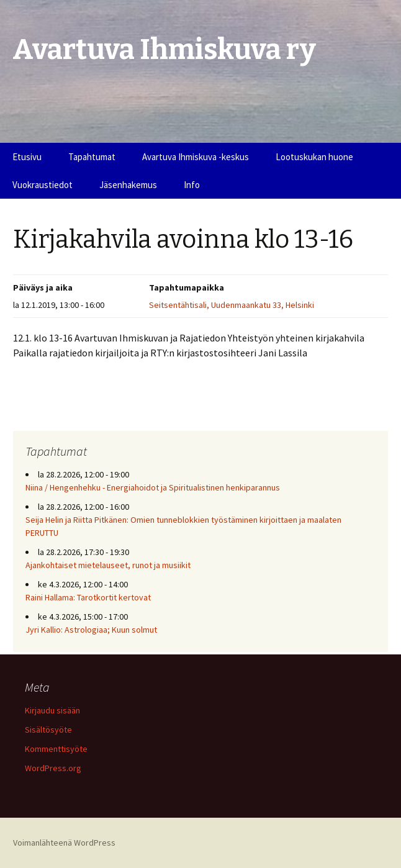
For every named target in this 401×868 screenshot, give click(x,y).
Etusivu (27, 157)
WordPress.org (53, 768)
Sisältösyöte (48, 730)
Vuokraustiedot (43, 185)
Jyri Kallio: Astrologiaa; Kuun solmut (91, 630)
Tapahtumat (92, 157)
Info (192, 185)
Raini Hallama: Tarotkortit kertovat (88, 597)
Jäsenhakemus (128, 185)
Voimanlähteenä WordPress (64, 843)
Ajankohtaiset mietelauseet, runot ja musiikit (108, 565)
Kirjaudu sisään (52, 710)
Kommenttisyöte (56, 749)
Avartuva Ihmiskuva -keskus (196, 157)
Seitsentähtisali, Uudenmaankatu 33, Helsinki (232, 305)
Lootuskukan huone (314, 157)
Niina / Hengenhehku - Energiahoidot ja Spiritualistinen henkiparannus (153, 487)
